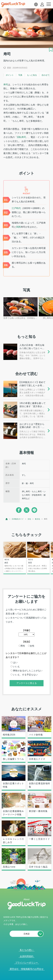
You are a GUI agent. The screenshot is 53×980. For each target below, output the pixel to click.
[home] (13, 5)
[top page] (7, 519)
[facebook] (19, 510)
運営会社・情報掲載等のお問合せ (27, 969)
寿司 (6, 85)
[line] (34, 510)
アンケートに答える (27, 683)
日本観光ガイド (18, 519)
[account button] (42, 4)
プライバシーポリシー (27, 963)
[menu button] (49, 4)
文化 (29, 519)
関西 (19, 227)
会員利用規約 (27, 956)
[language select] (36, 4)
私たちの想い (27, 950)
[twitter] (27, 510)
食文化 (37, 519)
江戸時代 (16, 208)
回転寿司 (21, 137)
